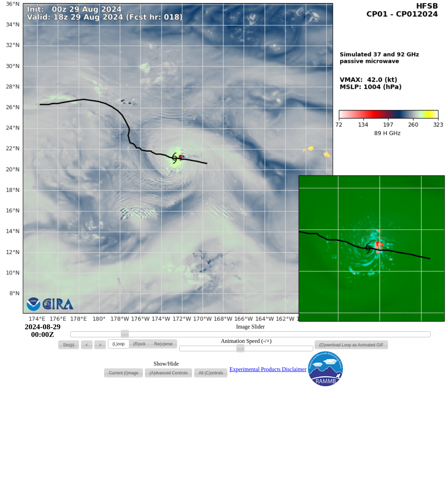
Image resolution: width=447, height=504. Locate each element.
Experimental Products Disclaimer (268, 369)
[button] (69, 345)
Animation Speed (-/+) (246, 341)
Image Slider (250, 327)
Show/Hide (166, 364)
